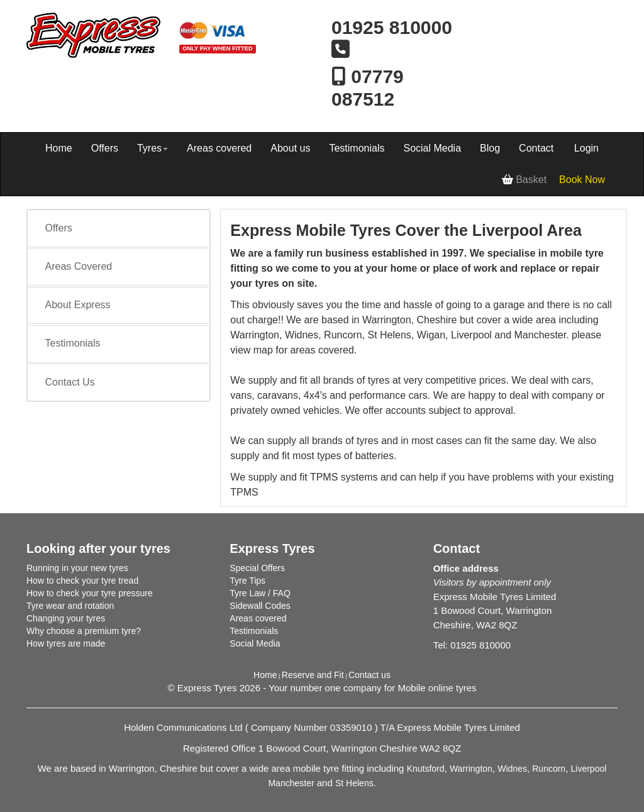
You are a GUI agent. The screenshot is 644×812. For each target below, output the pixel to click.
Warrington (471, 769)
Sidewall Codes (260, 606)
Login (586, 148)
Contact (536, 148)
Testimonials (357, 148)
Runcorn (549, 769)
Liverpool (589, 769)
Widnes (512, 769)
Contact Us (70, 382)
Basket (524, 180)
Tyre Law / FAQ (260, 593)
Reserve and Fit (313, 675)
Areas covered (219, 148)
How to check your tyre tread (82, 581)
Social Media (432, 148)
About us (290, 148)
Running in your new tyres (77, 568)
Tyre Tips (247, 581)
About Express (78, 305)
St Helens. (356, 783)
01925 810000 (392, 27)
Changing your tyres (66, 618)
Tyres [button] (153, 148)
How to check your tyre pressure (90, 593)
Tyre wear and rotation (70, 606)
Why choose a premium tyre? (84, 631)
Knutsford (426, 769)
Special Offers (257, 568)
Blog (490, 148)
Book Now (582, 180)
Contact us (369, 675)
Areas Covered (79, 266)
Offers (105, 148)
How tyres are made (66, 643)
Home (59, 148)
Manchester (291, 783)
